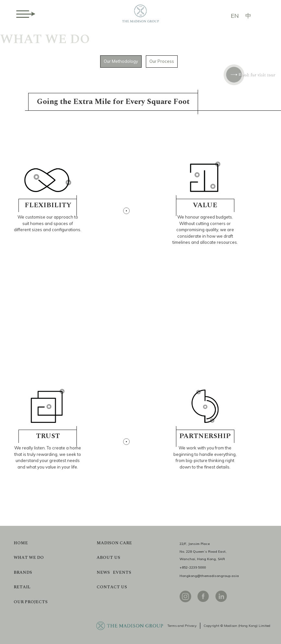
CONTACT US (112, 587)
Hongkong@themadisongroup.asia (209, 576)
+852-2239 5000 (193, 567)
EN (235, 16)
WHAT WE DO (29, 558)
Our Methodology (121, 61)
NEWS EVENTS (114, 573)
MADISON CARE (114, 543)
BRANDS (23, 573)
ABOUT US (108, 558)
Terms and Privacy (182, 626)
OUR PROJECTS (31, 602)
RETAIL (22, 587)
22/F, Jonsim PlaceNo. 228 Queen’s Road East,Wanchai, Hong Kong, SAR (203, 552)
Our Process (162, 61)
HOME (21, 543)
